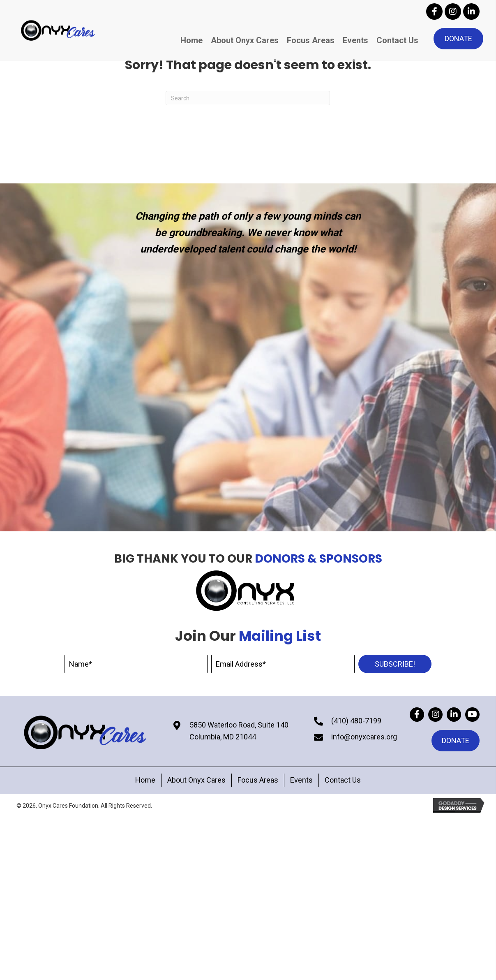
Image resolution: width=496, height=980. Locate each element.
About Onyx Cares (196, 780)
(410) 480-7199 (356, 721)
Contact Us (343, 780)
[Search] (248, 98)
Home (145, 780)
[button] (434, 12)
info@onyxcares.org (364, 737)
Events (301, 780)
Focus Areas (258, 780)
